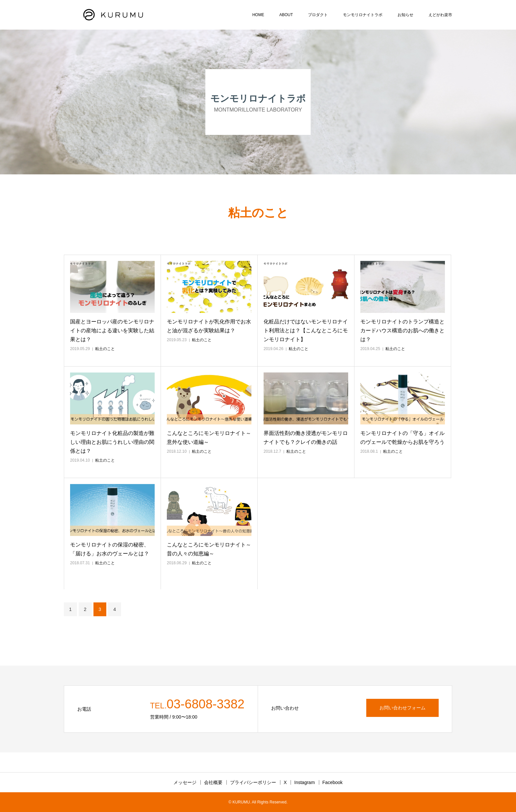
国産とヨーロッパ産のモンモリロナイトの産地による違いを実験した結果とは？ (112, 330)
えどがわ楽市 (440, 15)
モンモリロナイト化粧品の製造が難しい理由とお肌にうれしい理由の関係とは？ (112, 442)
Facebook (333, 782)
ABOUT (286, 15)
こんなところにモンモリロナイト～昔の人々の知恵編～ (209, 549)
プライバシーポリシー (253, 782)
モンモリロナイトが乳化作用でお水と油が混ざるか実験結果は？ (209, 326)
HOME (258, 15)
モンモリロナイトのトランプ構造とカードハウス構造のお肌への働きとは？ (402, 330)
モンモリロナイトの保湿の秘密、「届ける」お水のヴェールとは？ (110, 549)
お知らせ (405, 15)
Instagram (304, 782)
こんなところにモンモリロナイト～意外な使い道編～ (209, 438)
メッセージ (185, 782)
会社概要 (213, 782)
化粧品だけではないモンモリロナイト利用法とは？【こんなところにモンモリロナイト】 (306, 330)
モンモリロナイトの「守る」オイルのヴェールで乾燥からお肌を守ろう (402, 438)
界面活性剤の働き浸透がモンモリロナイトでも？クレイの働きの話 (306, 438)
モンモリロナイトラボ (363, 15)
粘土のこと (105, 349)
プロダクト (318, 15)
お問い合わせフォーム (402, 708)
